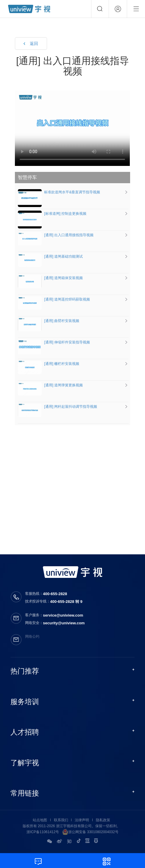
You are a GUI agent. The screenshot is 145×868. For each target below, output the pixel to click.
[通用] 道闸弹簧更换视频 (50, 385)
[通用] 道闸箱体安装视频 (50, 278)
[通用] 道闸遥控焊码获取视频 (54, 299)
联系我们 (61, 820)
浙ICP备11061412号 (43, 832)
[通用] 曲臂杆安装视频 (49, 321)
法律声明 (82, 820)
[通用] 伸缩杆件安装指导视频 (54, 342)
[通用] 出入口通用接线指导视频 (56, 235)
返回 (34, 43)
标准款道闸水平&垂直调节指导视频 (59, 192)
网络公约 (32, 637)
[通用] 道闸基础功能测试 (50, 256)
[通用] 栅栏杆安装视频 (49, 364)
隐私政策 (103, 820)
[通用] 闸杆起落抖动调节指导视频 (57, 407)
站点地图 (40, 820)
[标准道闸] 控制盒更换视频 (52, 214)
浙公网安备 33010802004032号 (90, 832)
